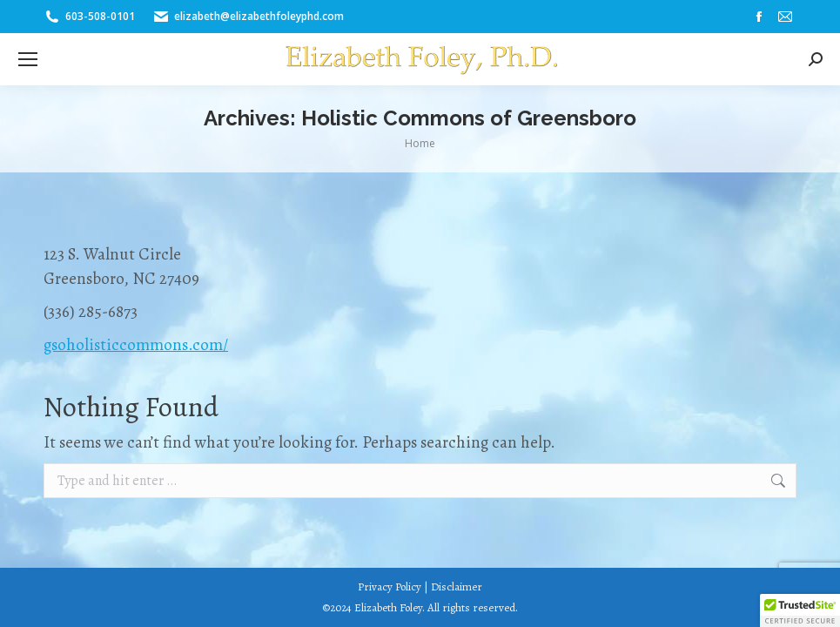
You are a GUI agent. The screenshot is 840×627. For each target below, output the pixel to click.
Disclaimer (457, 587)
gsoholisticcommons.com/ (136, 345)
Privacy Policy (390, 587)
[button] (800, 610)
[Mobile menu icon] (28, 59)
